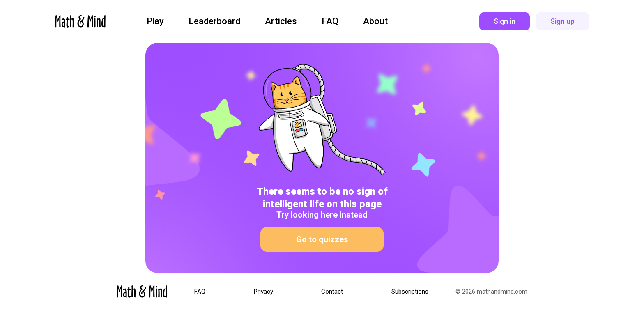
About (375, 21)
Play (155, 21)
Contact (332, 292)
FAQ (330, 21)
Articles (281, 21)
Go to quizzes (322, 239)
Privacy (263, 292)
